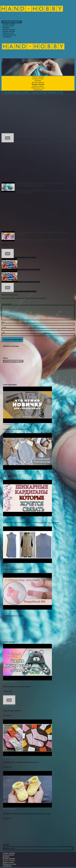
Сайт (3, 333)
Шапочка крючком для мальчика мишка (17, 686)
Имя (4, 322)
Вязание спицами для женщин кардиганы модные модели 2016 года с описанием (31, 522)
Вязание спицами (9, 471)
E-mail (4, 327)
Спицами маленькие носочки (13, 616)
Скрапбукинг (7, 37)
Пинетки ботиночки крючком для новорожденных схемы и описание (27, 814)
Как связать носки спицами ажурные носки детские (21, 762)
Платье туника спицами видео (13, 569)
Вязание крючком (9, 682)
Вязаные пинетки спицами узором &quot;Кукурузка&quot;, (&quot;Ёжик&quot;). (38, 213)
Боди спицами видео (10, 476)
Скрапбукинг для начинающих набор (16, 429)
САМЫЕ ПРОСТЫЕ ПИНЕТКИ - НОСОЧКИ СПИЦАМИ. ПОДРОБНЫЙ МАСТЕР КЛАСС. (38, 164)
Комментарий (6, 304)
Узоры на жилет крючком (12, 711)
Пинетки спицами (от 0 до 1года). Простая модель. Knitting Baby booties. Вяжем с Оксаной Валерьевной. (38, 115)
